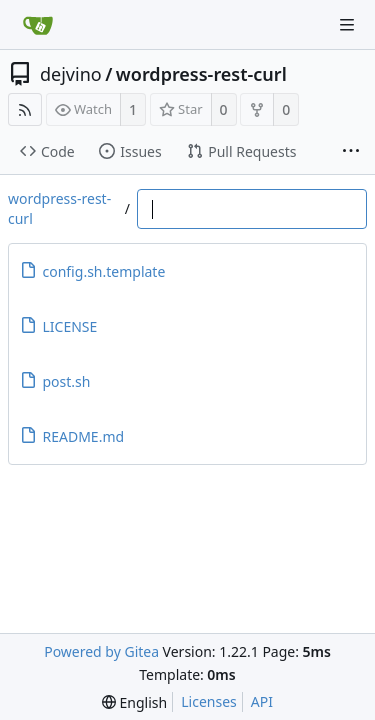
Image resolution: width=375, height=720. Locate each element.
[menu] (134, 702)
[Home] (38, 25)
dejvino (71, 74)
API (262, 701)
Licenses (209, 701)
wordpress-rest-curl (201, 74)
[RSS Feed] (25, 109)
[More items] (351, 152)
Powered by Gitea (101, 651)
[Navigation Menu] (347, 25)
